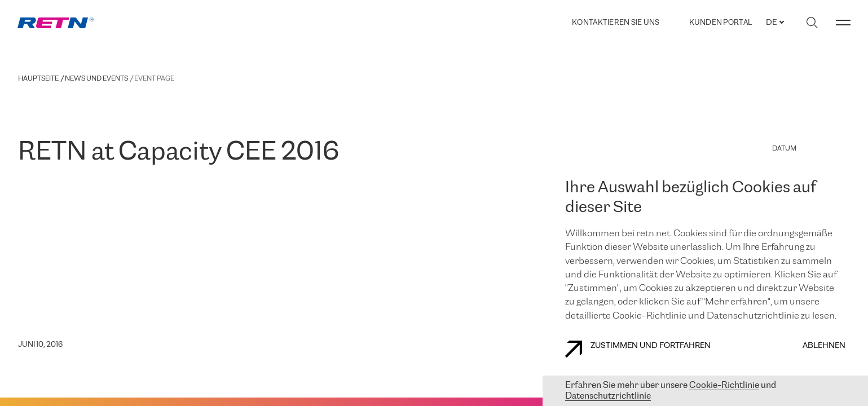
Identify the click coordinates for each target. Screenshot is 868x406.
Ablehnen (824, 346)
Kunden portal (721, 23)
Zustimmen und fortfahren (638, 349)
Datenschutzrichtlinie (608, 396)
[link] (56, 23)
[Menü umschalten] (843, 23)
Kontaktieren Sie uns (616, 23)
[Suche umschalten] (812, 23)
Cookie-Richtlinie (724, 385)
